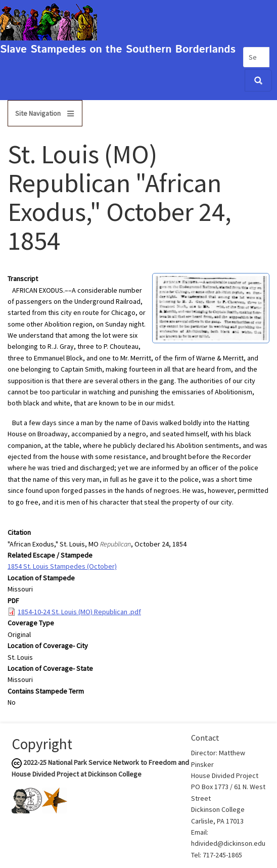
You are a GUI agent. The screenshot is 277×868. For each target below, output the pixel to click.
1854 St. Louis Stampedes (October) (62, 566)
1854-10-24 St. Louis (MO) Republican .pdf (79, 612)
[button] (211, 307)
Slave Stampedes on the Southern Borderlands (118, 50)
